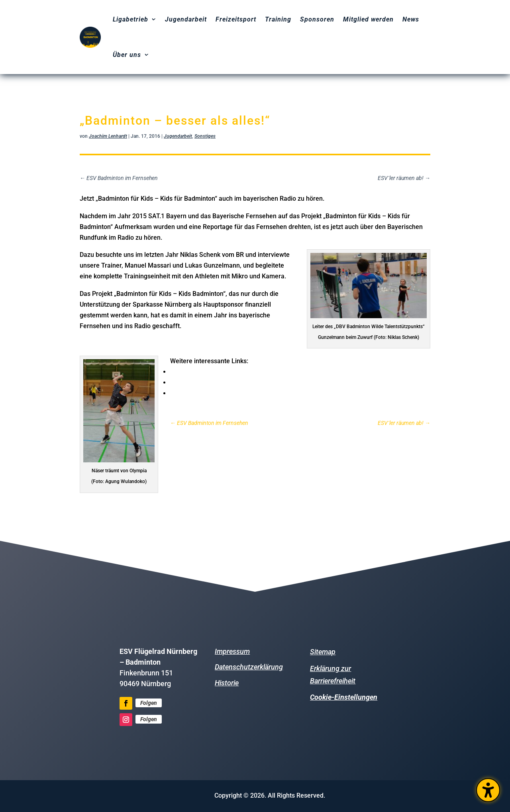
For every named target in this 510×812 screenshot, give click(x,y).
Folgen (149, 703)
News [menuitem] (411, 19)
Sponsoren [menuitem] (317, 19)
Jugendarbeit (178, 136)
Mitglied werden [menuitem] (368, 19)
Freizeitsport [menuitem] (236, 19)
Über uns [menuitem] (127, 55)
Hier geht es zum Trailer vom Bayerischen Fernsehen (252, 393)
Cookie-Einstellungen (344, 697)
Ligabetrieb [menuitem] (130, 19)
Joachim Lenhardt (108, 136)
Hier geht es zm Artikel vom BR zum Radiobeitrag (246, 371)
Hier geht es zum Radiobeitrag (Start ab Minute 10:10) (163, 343)
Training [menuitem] (278, 19)
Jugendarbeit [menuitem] (186, 19)
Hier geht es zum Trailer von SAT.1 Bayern (235, 382)
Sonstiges (205, 136)
